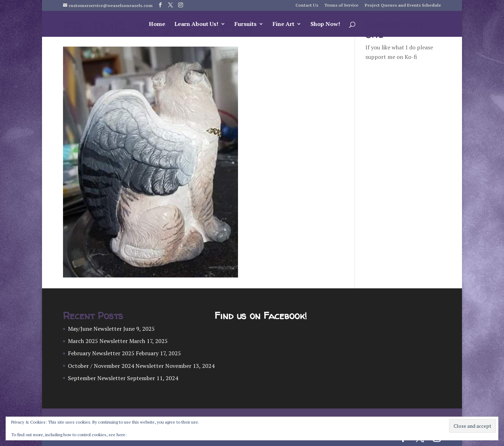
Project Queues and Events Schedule (403, 5)
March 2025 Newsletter (98, 341)
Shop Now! (325, 25)
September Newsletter (97, 378)
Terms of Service (341, 5)
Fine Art (283, 25)
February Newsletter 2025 (101, 353)
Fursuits (246, 25)
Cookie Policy (140, 435)
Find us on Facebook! (261, 316)
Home (157, 25)
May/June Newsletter (95, 329)
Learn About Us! (196, 25)
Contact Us (307, 5)
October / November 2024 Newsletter (116, 366)
